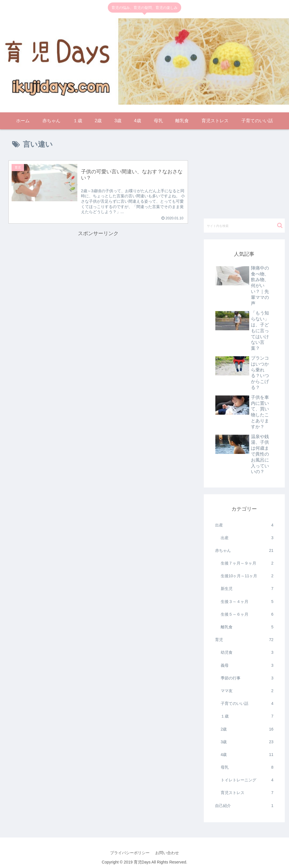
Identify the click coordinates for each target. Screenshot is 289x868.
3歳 (247, 742)
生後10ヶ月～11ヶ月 (247, 576)
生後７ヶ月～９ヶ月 (247, 563)
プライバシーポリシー (130, 853)
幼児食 (247, 652)
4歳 (247, 755)
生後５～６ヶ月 (247, 614)
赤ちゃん (244, 551)
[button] (280, 225)
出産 (244, 525)
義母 (247, 665)
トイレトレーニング (247, 780)
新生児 (247, 589)
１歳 (247, 716)
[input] (244, 226)
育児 (244, 640)
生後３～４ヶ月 (247, 602)
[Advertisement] (98, 278)
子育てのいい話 (247, 704)
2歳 (247, 729)
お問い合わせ (167, 853)
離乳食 (247, 627)
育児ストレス (247, 793)
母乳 (247, 767)
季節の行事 (247, 678)
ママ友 (247, 691)
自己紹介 (244, 806)
